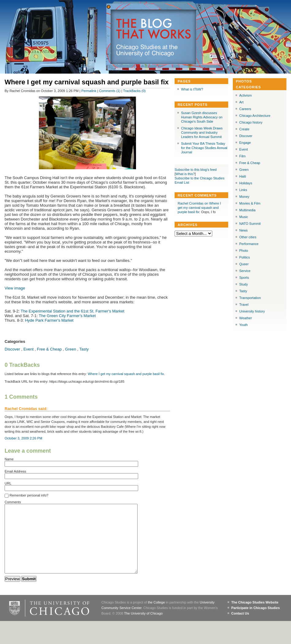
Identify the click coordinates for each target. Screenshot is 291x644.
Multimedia (247, 210)
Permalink (89, 91)
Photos (244, 81)
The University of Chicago (143, 627)
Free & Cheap (49, 349)
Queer (244, 264)
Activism (246, 95)
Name (9, 459)
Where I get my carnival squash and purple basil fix (126, 374)
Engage (245, 143)
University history (252, 311)
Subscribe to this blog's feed (196, 170)
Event (28, 349)
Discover (12, 349)
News (244, 230)
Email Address (15, 471)
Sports (244, 278)
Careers (245, 109)
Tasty (84, 349)
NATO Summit (250, 224)
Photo (244, 251)
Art (241, 102)
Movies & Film (250, 203)
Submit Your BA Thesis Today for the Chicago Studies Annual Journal (204, 148)
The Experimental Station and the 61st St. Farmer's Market (73, 311)
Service (245, 271)
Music (244, 217)
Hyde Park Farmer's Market (49, 320)
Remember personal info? (26, 496)
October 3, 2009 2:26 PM (23, 438)
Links (243, 190)
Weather (246, 318)
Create (244, 129)
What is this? (185, 174)
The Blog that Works (154, 29)
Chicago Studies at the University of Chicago (150, 50)
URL (8, 483)
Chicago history (251, 122)
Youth (244, 325)
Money (244, 197)
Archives (188, 225)
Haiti (243, 176)
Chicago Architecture (255, 116)
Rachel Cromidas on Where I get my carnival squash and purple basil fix (199, 208)
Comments (13, 502)
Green (70, 349)
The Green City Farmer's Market (67, 316)
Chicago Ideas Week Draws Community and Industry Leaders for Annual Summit (202, 132)
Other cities (248, 237)
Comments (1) (110, 91)
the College (157, 616)
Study (244, 284)
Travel (244, 305)
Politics (245, 257)
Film (242, 156)
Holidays (246, 183)
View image (15, 288)
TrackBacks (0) (134, 91)
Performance (249, 244)
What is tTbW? (192, 89)
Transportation (250, 298)
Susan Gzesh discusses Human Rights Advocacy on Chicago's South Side (202, 117)
